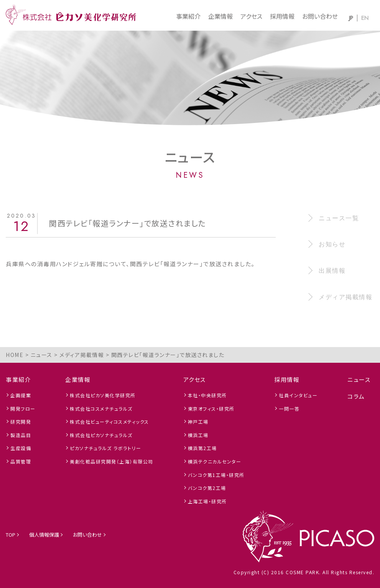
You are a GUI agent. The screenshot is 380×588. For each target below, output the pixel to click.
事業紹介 (188, 16)
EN (365, 18)
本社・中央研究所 (207, 395)
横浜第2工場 (202, 448)
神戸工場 (198, 422)
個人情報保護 (44, 535)
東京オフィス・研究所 (211, 409)
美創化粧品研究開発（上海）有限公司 (112, 461)
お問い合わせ (320, 16)
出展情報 (332, 271)
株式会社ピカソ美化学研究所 (103, 395)
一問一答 (289, 409)
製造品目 (21, 435)
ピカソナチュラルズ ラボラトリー (105, 448)
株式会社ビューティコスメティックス (109, 422)
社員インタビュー (298, 395)
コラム (356, 396)
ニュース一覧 (339, 218)
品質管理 (21, 461)
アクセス (251, 16)
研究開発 (21, 422)
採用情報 (282, 16)
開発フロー (23, 409)
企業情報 (220, 16)
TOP (11, 535)
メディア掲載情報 (345, 297)
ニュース (359, 379)
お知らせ (332, 244)
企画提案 (21, 395)
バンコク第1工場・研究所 (216, 475)
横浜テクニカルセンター (215, 461)
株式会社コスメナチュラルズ (101, 409)
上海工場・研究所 (207, 501)
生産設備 (21, 448)
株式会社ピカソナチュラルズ (101, 435)
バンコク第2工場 (207, 488)
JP (351, 18)
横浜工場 (198, 435)
